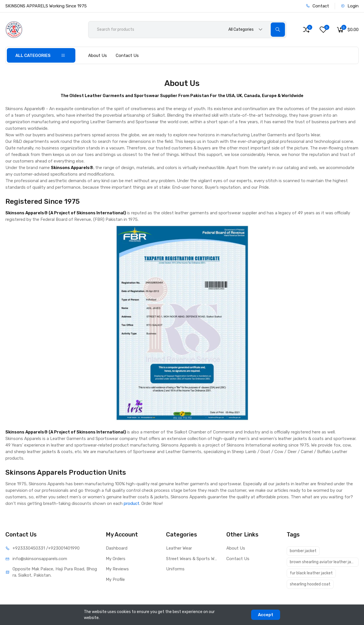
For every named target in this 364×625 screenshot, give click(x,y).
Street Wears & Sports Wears (192, 559)
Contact (317, 6)
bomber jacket (303, 551)
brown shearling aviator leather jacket (324, 562)
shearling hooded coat (310, 584)
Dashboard (117, 548)
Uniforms (175, 569)
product (132, 503)
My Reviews (117, 569)
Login (350, 6)
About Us (98, 55)
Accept (266, 615)
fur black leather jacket (311, 573)
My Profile (115, 579)
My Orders (116, 559)
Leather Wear (179, 548)
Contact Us (127, 55)
